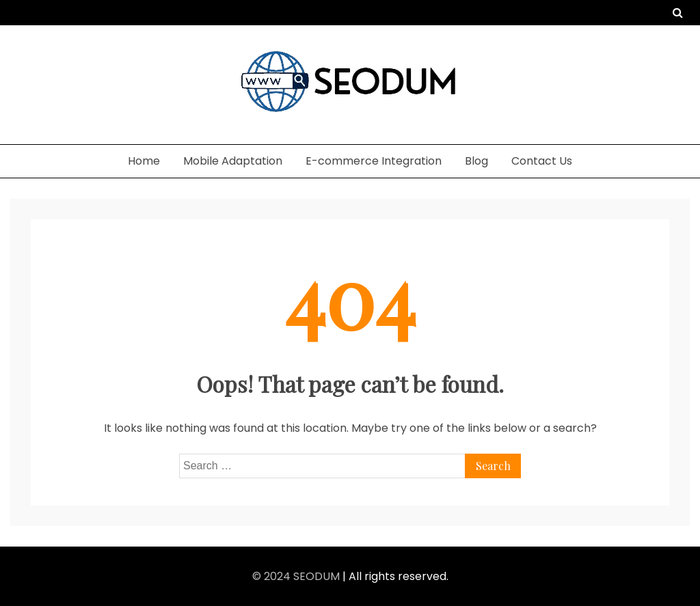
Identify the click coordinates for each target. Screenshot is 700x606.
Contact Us (542, 161)
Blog (476, 161)
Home (144, 161)
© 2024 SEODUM (297, 576)
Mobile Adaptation (233, 161)
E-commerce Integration (374, 161)
